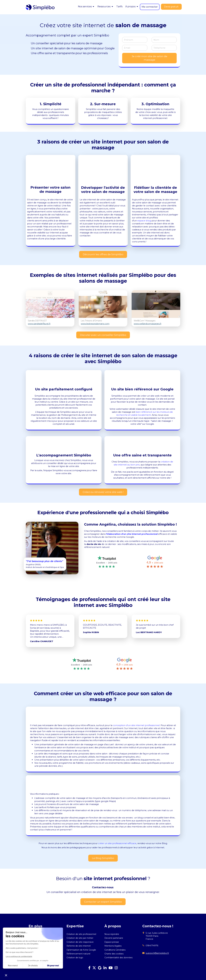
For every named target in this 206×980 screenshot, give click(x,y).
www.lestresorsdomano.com (95, 324)
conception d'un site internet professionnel (136, 725)
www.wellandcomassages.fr (148, 324)
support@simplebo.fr (157, 953)
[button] (6, 975)
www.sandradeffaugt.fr (39, 324)
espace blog (144, 221)
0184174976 (152, 945)
